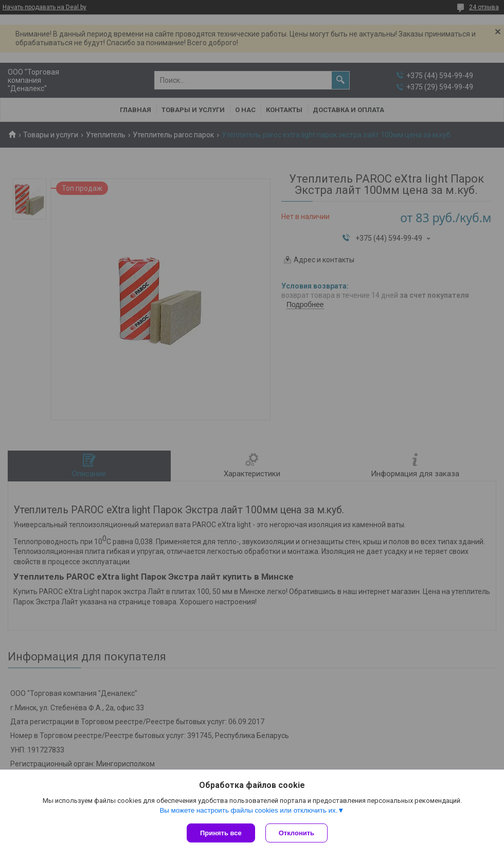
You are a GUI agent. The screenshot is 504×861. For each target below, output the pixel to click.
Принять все (221, 833)
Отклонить (296, 833)
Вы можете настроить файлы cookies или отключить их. (248, 810)
